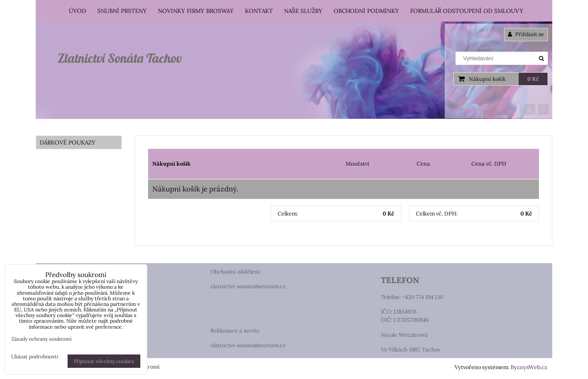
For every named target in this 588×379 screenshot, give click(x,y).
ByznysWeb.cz (529, 367)
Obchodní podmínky (366, 11)
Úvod (77, 11)
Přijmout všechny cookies (104, 361)
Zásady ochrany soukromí (41, 339)
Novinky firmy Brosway (196, 11)
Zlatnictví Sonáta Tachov (120, 58)
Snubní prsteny (122, 11)
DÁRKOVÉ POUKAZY (68, 142)
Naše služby (303, 11)
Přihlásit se (526, 34)
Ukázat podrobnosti (35, 356)
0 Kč (533, 79)
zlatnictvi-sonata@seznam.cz (248, 286)
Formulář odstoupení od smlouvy (467, 11)
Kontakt (259, 11)
